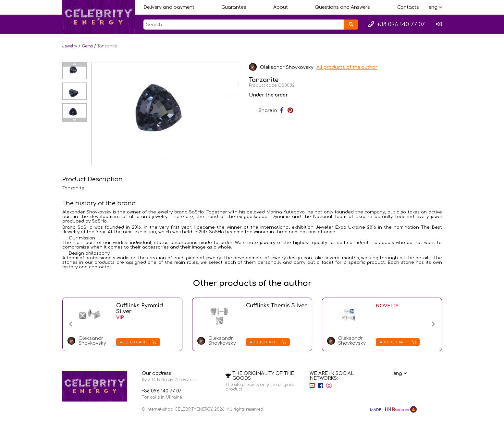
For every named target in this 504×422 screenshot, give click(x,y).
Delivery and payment (169, 7)
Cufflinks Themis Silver (276, 306)
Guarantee (234, 7)
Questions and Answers (342, 7)
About (281, 7)
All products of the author (347, 67)
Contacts (408, 7)
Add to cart (138, 342)
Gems (87, 46)
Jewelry (70, 46)
